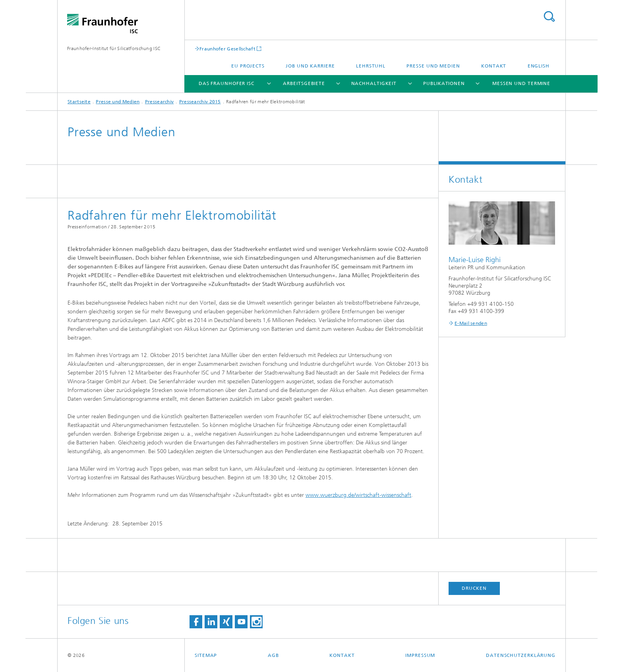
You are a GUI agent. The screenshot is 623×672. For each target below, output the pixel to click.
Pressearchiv (160, 102)
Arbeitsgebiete (304, 83)
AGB (273, 655)
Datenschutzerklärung (521, 655)
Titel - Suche (549, 16)
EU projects (248, 66)
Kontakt (494, 66)
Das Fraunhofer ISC (226, 83)
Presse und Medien (433, 66)
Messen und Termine (521, 83)
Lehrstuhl (371, 66)
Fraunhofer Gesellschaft (227, 49)
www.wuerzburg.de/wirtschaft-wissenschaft (358, 495)
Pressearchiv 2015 (200, 102)
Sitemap (206, 655)
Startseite (79, 102)
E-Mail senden (471, 323)
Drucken (474, 588)
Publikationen (444, 83)
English (539, 66)
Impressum (420, 655)
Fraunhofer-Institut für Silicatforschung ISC (114, 48)
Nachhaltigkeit (374, 83)
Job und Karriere (310, 66)
